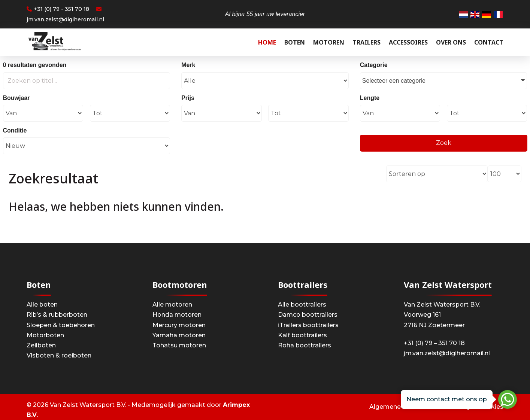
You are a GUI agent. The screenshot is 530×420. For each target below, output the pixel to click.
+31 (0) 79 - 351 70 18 (58, 9)
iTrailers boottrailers (308, 325)
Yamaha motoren (179, 335)
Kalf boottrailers (302, 335)
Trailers (367, 42)
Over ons (451, 42)
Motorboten (45, 335)
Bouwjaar (16, 98)
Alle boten (42, 305)
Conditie (15, 130)
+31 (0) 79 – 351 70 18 (434, 343)
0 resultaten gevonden (35, 65)
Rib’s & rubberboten (57, 315)
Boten (295, 42)
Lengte (370, 98)
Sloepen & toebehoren (61, 325)
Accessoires (408, 42)
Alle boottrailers (302, 305)
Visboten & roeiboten (59, 355)
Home (267, 42)
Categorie (374, 65)
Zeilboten (41, 345)
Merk (188, 65)
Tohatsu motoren (179, 345)
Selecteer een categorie (444, 80)
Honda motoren (177, 315)
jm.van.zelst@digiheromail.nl (447, 353)
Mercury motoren (179, 325)
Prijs (188, 98)
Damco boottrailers (308, 315)
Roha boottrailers (305, 345)
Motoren (329, 42)
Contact (489, 42)
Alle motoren (172, 305)
